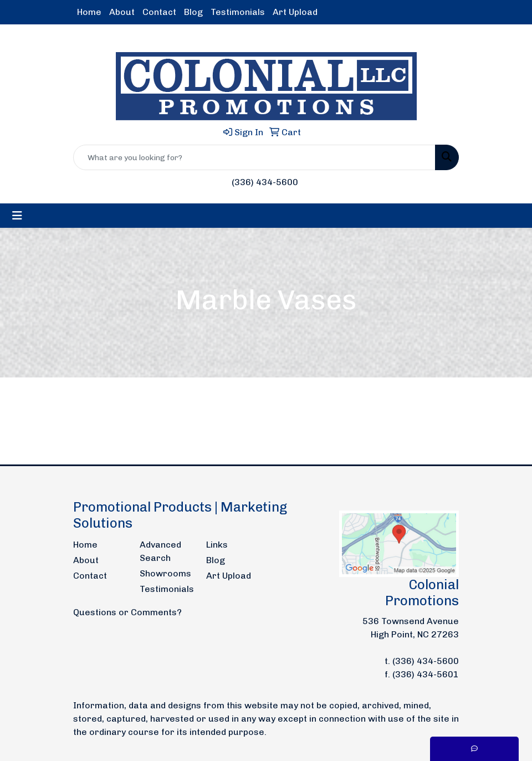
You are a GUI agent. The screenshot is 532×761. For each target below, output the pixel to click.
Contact (159, 12)
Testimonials (238, 12)
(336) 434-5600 (265, 182)
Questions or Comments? (127, 612)
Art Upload (295, 12)
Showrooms (165, 573)
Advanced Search (160, 551)
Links (217, 545)
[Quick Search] (254, 157)
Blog (193, 12)
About (122, 12)
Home (89, 12)
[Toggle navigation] (17, 216)
